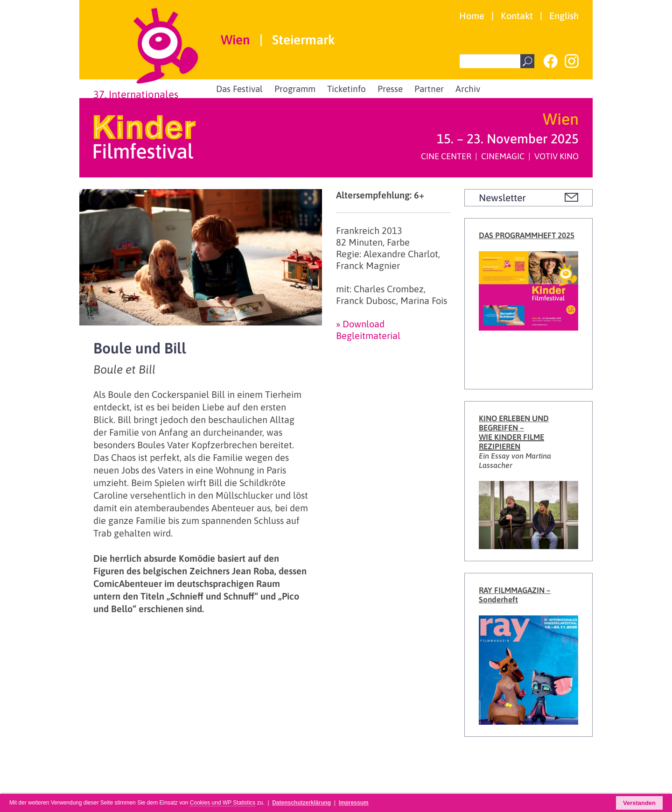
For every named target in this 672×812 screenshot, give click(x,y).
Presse (390, 89)
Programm (295, 89)
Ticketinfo (346, 89)
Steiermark (304, 40)
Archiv (468, 89)
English (564, 16)
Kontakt (517, 16)
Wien (235, 40)
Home (472, 16)
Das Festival (239, 89)
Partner (429, 89)
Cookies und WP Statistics (223, 803)
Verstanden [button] (639, 803)
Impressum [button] (354, 803)
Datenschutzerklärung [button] (301, 803)
